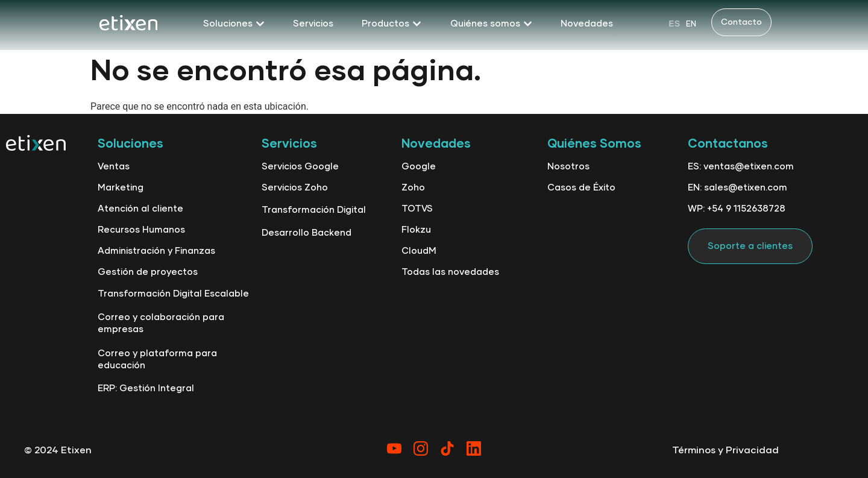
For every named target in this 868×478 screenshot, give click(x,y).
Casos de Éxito (581, 188)
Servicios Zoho (295, 188)
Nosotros (568, 167)
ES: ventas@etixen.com (741, 167)
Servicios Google (300, 167)
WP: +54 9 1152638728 (737, 209)
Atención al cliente (140, 209)
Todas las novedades (450, 272)
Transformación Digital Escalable (173, 294)
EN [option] (691, 24)
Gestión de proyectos (148, 272)
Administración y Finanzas (156, 251)
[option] (691, 24)
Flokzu (416, 230)
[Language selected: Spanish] (682, 24)
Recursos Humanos (141, 230)
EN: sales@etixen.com (737, 188)
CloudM (419, 251)
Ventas (114, 167)
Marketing (121, 188)
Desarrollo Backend (307, 233)
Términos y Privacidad (725, 450)
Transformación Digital (314, 210)
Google (419, 167)
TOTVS (417, 209)
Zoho (413, 188)
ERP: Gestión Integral (146, 388)
